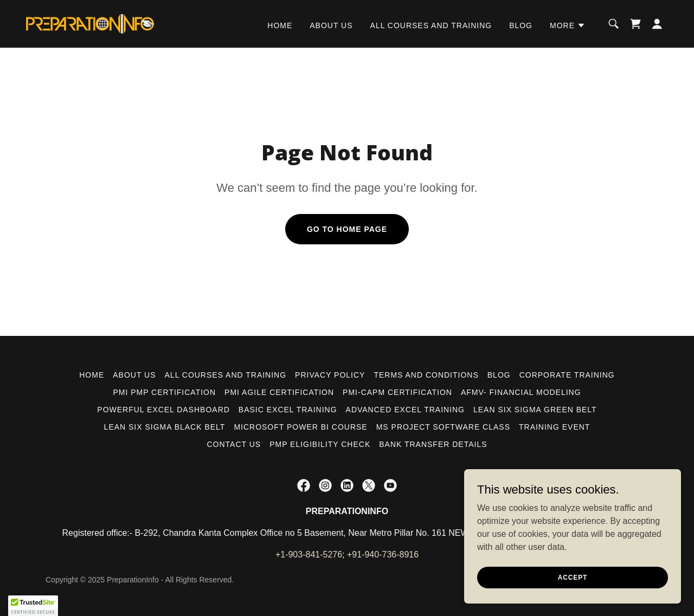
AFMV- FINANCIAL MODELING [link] (521, 392)
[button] (568, 25)
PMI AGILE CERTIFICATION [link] (279, 392)
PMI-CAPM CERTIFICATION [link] (397, 392)
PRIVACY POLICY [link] (330, 375)
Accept (573, 577)
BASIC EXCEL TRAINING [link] (288, 410)
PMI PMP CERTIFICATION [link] (164, 392)
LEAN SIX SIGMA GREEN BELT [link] (535, 410)
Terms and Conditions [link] (426, 375)
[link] (90, 23)
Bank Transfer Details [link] (433, 444)
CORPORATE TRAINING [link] (567, 375)
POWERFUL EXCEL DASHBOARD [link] (163, 410)
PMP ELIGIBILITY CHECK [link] (320, 444)
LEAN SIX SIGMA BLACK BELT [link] (165, 427)
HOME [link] (280, 25)
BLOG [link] (521, 25)
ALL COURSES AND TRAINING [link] (431, 25)
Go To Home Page (347, 229)
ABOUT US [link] (331, 25)
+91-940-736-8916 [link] (383, 555)
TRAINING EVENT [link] (554, 427)
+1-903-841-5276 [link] (309, 555)
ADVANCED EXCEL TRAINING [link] (405, 410)
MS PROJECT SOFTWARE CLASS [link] (443, 427)
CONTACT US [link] (234, 444)
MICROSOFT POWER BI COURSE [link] (300, 427)
